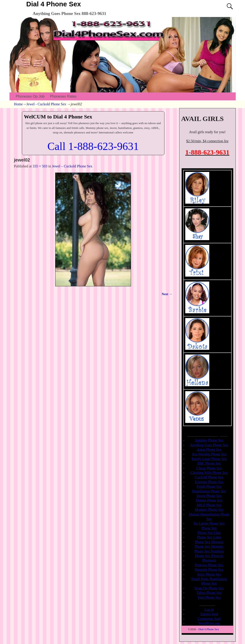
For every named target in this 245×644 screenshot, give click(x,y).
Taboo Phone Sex (209, 593)
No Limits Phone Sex (209, 523)
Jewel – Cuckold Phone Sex (72, 166)
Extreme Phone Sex (209, 482)
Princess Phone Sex (209, 565)
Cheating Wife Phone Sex (209, 473)
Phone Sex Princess (209, 556)
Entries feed (209, 614)
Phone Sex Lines (209, 537)
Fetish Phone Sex (209, 486)
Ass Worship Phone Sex (209, 454)
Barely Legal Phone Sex (209, 459)
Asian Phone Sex (209, 450)
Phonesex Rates (63, 96)
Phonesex (209, 560)
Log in (209, 609)
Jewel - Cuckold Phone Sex (46, 104)
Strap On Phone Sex (209, 588)
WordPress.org (209, 623)
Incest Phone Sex (209, 496)
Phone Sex (209, 528)
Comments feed (209, 619)
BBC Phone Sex (209, 463)
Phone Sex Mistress (209, 542)
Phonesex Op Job (30, 96)
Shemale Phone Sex (209, 570)
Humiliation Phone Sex (209, 491)
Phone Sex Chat (209, 533)
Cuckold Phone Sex (209, 477)
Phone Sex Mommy (209, 546)
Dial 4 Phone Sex (54, 4)
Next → (167, 294)
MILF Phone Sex (209, 505)
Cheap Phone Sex (209, 468)
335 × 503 (40, 166)
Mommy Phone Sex (209, 510)
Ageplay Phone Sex (209, 440)
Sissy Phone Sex (209, 574)
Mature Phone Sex (209, 500)
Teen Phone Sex (209, 597)
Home (18, 104)
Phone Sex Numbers (209, 551)
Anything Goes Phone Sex (209, 445)
